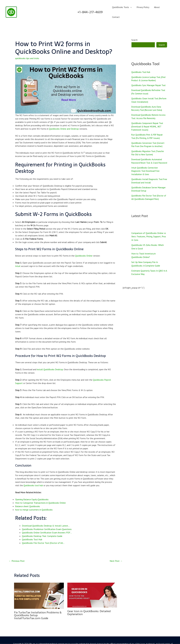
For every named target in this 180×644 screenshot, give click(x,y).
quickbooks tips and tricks (27, 50)
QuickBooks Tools (121, 8)
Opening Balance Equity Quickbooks (32, 491)
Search (134, 31)
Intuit (18, 257)
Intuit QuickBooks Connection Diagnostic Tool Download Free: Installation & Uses (147, 168)
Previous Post (17, 551)
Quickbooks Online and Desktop (64, 120)
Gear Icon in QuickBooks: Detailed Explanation (90, 603)
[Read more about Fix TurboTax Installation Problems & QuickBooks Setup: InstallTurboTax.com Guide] (39, 586)
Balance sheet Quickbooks (28, 497)
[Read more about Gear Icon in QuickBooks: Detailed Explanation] (92, 585)
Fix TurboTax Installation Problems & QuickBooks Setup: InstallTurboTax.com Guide (38, 606)
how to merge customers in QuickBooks (34, 501)
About (157, 8)
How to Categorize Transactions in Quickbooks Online (40, 494)
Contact (168, 8)
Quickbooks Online (84, 247)
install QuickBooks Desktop (50, 361)
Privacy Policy (143, 8)
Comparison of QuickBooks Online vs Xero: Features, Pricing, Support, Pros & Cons (149, 234)
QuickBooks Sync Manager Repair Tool (149, 77)
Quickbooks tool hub (33, 477)
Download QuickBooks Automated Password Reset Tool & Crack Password (148, 156)
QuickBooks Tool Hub (141, 64)
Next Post (116, 551)
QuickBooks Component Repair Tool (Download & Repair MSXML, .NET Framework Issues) (148, 119)
